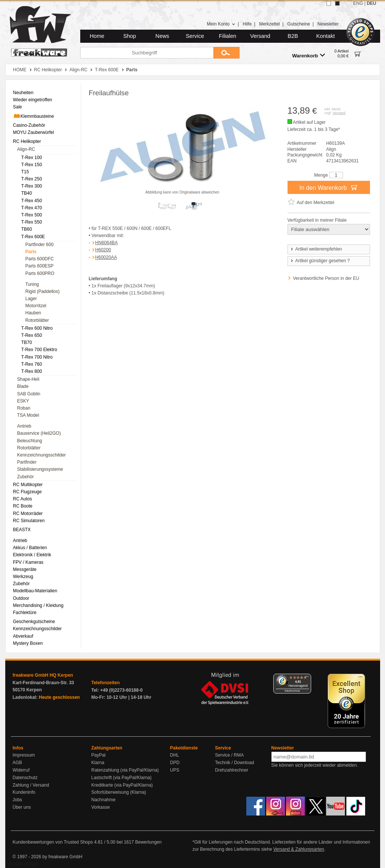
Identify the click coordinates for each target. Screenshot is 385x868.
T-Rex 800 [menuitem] (32, 371)
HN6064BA (106, 243)
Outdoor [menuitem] (21, 598)
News (163, 36)
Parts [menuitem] (31, 252)
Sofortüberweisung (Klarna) (119, 792)
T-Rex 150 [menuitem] (32, 165)
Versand (260, 36)
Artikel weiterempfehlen (316, 249)
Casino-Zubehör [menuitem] (29, 125)
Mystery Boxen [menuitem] (28, 643)
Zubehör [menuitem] (26, 477)
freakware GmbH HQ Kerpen (43, 675)
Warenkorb (309, 55)
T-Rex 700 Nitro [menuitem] (37, 357)
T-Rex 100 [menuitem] (32, 158)
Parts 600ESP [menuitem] (40, 266)
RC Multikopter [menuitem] (28, 485)
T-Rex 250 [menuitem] (32, 179)
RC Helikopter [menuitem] (27, 141)
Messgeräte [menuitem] (25, 569)
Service (195, 36)
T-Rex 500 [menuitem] (32, 215)
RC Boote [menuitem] (23, 506)
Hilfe (247, 24)
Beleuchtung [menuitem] (30, 441)
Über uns (22, 807)
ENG (358, 3)
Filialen (228, 36)
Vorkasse (101, 807)
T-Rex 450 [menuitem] (32, 201)
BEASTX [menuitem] (22, 530)
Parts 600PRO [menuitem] (40, 273)
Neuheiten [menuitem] (23, 93)
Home (97, 36)
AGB (17, 763)
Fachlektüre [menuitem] (25, 613)
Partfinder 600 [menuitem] (40, 245)
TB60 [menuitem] (27, 229)
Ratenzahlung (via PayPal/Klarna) (125, 770)
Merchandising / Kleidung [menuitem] (38, 605)
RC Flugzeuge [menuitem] (28, 492)
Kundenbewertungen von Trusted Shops (53, 842)
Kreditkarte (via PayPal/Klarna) (122, 785)
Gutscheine (299, 24)
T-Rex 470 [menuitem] (32, 208)
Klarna (98, 763)
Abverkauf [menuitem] (23, 636)
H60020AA (106, 257)
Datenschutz (25, 778)
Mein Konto (221, 24)
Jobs (17, 800)
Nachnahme (104, 800)
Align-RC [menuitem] (26, 149)
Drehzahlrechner (232, 770)
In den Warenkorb (328, 187)
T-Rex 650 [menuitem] (32, 335)
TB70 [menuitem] (27, 342)
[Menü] (307, 678)
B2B (293, 36)
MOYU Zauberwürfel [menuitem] (34, 132)
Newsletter (328, 24)
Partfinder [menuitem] (27, 462)
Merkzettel (269, 24)
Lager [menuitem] (31, 299)
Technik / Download (235, 763)
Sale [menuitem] (18, 107)
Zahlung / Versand (31, 785)
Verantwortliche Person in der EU (326, 278)
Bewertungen (148, 842)
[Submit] (226, 53)
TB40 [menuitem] (27, 193)
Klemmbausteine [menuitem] (34, 116)
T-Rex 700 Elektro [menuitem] (39, 350)
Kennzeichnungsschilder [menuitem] (42, 455)
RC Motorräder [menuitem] (28, 514)
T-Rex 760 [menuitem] (32, 364)
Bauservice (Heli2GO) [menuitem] (39, 433)
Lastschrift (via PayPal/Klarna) (122, 778)
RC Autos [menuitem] (23, 499)
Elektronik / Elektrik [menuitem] (32, 555)
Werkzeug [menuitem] (23, 577)
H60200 (103, 250)
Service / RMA (230, 755)
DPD (175, 763)
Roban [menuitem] (24, 408)
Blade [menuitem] (23, 386)
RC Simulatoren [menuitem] (29, 521)
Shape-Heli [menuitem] (28, 379)
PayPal (99, 755)
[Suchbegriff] (147, 53)
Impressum (24, 755)
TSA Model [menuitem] (28, 415)
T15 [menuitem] (25, 172)
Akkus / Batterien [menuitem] (30, 548)
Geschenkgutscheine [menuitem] (34, 622)
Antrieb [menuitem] (24, 426)
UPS (175, 770)
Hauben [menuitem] (33, 313)
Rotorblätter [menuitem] (37, 320)
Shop (130, 36)
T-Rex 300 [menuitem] (32, 186)
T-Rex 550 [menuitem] (32, 222)
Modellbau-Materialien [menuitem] (35, 591)
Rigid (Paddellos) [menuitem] (43, 291)
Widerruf (21, 770)
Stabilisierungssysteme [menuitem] (40, 469)
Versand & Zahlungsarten (299, 849)
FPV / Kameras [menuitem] (28, 562)
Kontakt (325, 36)
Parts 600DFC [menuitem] (40, 259)
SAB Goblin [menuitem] (29, 394)
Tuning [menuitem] (32, 284)
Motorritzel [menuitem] (36, 306)
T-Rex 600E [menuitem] (33, 237)
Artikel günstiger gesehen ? (320, 261)
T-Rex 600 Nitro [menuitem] (37, 328)
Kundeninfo (24, 792)
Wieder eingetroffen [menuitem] (33, 100)
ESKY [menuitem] (23, 401)
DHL (175, 755)
